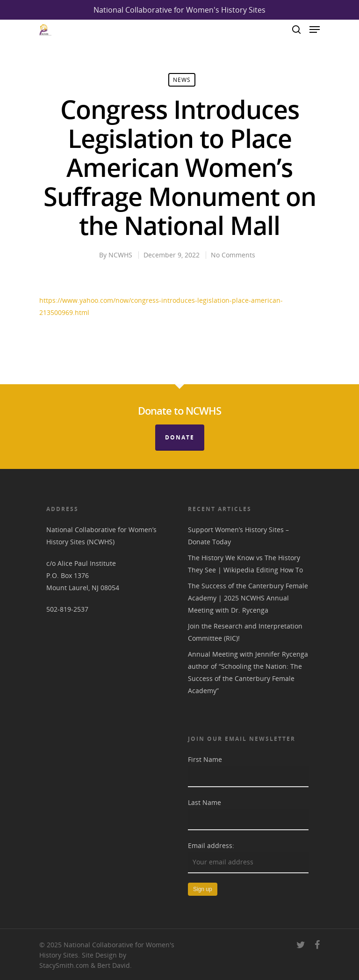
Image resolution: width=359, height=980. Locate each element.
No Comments (233, 255)
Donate (180, 437)
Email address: (211, 845)
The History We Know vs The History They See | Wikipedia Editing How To (245, 564)
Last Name (205, 802)
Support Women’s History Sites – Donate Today (238, 536)
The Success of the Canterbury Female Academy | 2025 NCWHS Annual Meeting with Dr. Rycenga (248, 598)
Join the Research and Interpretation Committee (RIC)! (245, 632)
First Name (205, 759)
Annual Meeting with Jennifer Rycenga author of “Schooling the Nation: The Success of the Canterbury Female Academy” (248, 672)
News (182, 80)
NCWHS (120, 255)
